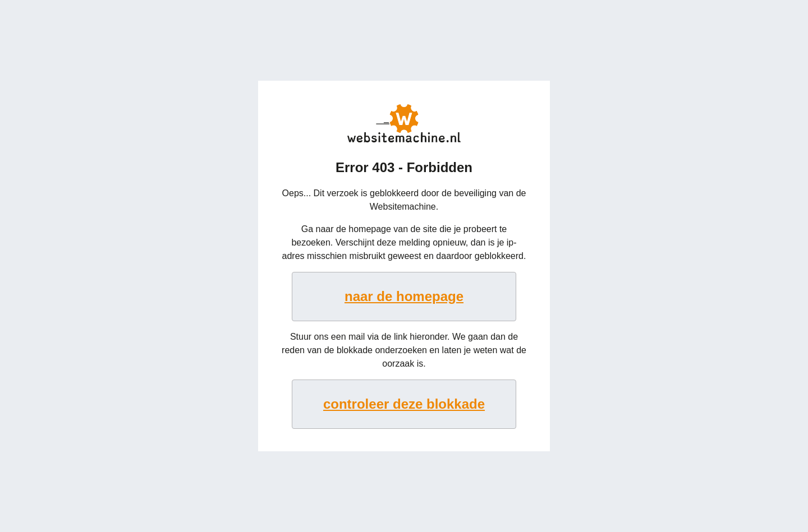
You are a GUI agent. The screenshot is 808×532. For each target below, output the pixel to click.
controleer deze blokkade (404, 404)
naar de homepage (404, 296)
